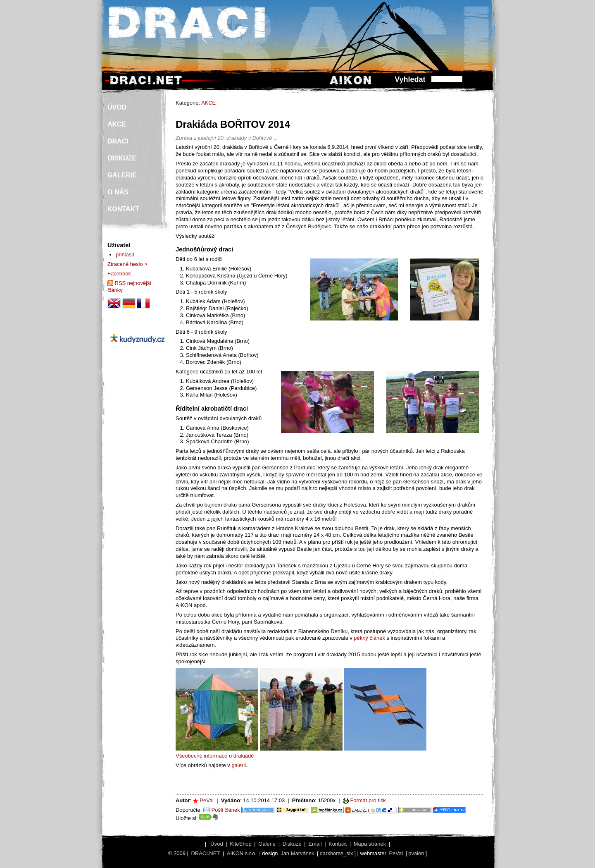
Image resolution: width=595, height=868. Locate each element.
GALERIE (122, 175)
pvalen (416, 853)
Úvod (217, 844)
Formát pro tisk (368, 800)
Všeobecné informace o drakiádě (215, 756)
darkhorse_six (337, 853)
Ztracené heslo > (127, 264)
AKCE (208, 103)
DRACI (118, 141)
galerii (239, 765)
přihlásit (125, 255)
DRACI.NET (205, 853)
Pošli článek (226, 810)
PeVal (207, 800)
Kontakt (338, 844)
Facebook (119, 274)
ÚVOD (117, 107)
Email (315, 844)
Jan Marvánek (297, 853)
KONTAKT (123, 209)
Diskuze (292, 844)
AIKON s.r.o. (242, 853)
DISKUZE (122, 158)
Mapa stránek (370, 844)
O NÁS (118, 192)
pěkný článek (369, 638)
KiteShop (241, 844)
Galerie (267, 844)
